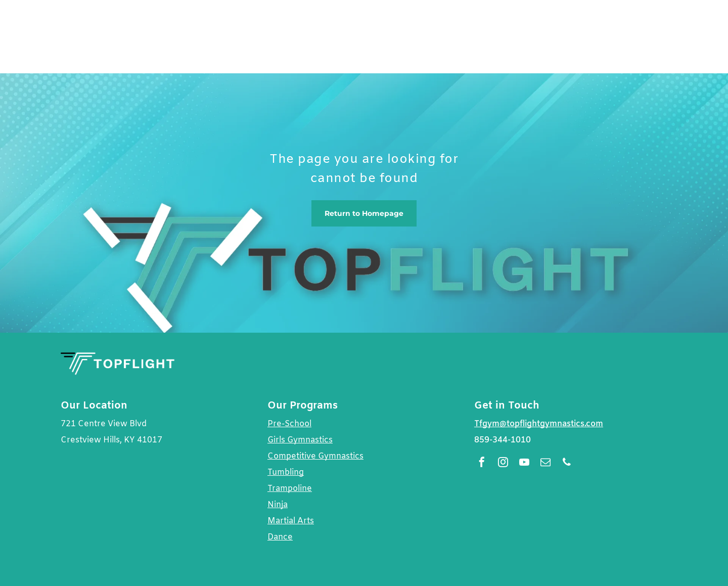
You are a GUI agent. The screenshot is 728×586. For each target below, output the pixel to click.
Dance (280, 537)
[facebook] (482, 463)
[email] (545, 463)
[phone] (567, 463)
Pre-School (289, 424)
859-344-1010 (503, 440)
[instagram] (503, 463)
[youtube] (524, 463)
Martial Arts (291, 521)
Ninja (278, 505)
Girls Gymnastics (300, 440)
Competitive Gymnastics (315, 456)
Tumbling (286, 472)
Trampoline (290, 489)
